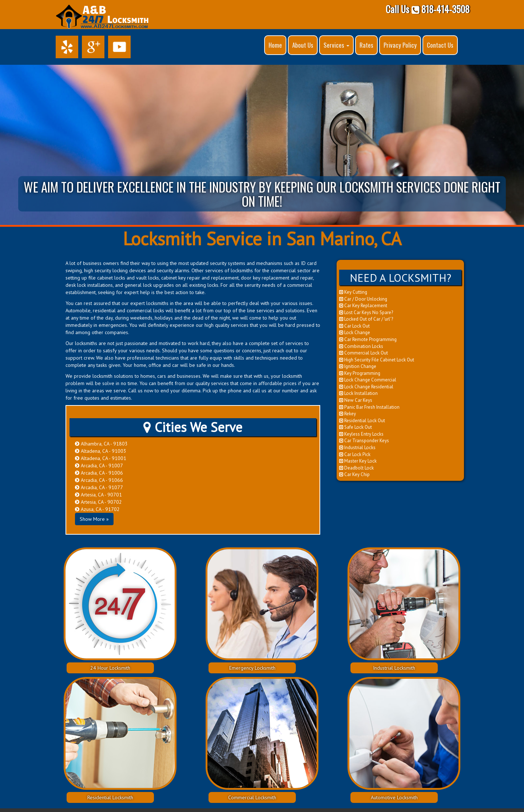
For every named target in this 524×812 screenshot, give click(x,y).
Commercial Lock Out (364, 353)
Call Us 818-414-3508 (428, 9)
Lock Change (355, 332)
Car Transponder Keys (364, 441)
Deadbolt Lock (356, 468)
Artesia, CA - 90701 (98, 495)
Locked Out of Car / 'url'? (366, 319)
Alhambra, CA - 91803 (101, 444)
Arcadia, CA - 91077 (99, 487)
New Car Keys (356, 400)
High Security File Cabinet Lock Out (377, 360)
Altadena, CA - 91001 (101, 458)
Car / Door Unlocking (363, 299)
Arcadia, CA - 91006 (99, 473)
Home (275, 45)
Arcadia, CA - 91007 (99, 466)
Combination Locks (361, 346)
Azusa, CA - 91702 (97, 509)
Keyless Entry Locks (361, 434)
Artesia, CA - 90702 (98, 502)
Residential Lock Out (362, 421)
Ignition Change (358, 366)
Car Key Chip (354, 474)
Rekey (348, 414)
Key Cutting (353, 292)
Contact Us (440, 45)
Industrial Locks (357, 447)
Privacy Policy (400, 45)
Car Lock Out (354, 326)
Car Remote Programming (368, 339)
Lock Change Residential (366, 387)
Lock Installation (358, 393)
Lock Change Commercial (368, 380)
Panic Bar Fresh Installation (369, 407)
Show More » (94, 519)
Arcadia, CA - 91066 (99, 480)
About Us (303, 45)
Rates (366, 45)
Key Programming (360, 373)
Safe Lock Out (356, 427)
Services (336, 45)
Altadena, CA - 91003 (101, 451)
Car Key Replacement (363, 306)
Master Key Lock (358, 461)
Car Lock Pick (355, 454)
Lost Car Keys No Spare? (366, 312)
